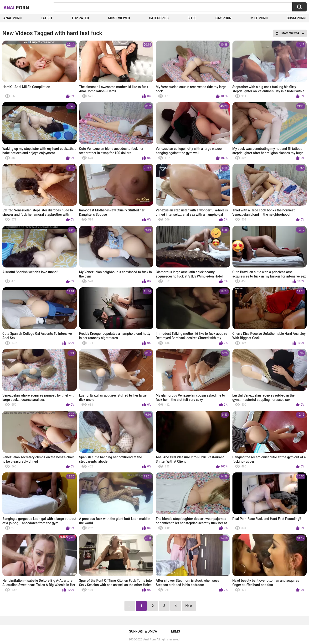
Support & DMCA (143, 631)
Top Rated (80, 18)
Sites (192, 18)
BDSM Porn (296, 18)
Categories (159, 18)
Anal (16, 7)
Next (189, 606)
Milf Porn (259, 18)
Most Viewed (119, 18)
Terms (175, 631)
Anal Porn (13, 18)
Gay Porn (223, 18)
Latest (47, 18)
